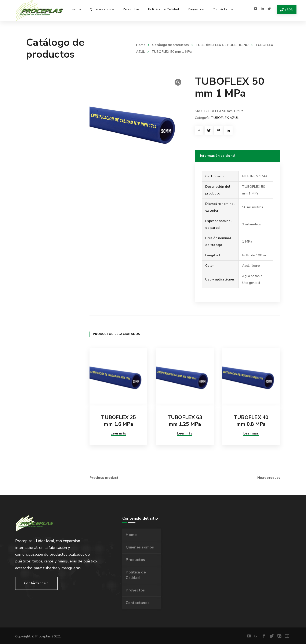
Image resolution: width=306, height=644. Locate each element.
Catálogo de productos (170, 45)
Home (141, 45)
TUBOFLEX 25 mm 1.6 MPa (118, 421)
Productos (135, 560)
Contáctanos (138, 603)
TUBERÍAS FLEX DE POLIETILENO (222, 45)
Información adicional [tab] (218, 156)
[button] (178, 82)
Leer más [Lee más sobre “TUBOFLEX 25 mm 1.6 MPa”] (118, 433)
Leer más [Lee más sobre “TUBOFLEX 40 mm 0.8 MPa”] (251, 433)
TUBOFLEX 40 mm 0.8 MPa (251, 421)
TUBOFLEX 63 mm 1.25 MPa (185, 421)
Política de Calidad (136, 575)
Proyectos (135, 590)
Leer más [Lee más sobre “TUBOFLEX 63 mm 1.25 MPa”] (185, 433)
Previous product (104, 478)
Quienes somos (140, 547)
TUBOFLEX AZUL (225, 118)
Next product (269, 478)
